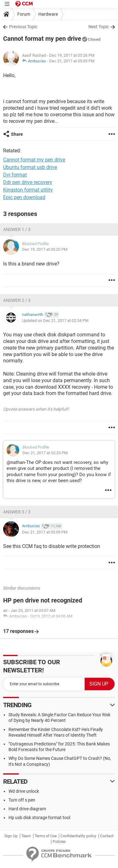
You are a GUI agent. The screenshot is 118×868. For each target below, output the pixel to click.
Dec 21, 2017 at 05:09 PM (72, 61)
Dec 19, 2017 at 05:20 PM (45, 249)
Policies (59, 842)
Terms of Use (46, 836)
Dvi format (15, 175)
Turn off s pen (22, 800)
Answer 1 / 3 (17, 229)
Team (26, 836)
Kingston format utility (28, 190)
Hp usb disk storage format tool (39, 818)
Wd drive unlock (24, 791)
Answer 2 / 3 (17, 300)
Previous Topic (23, 27)
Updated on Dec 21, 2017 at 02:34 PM (55, 321)
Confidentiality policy (78, 836)
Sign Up (11, 836)
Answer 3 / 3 (17, 512)
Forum (24, 14)
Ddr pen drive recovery (28, 182)
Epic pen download (24, 197)
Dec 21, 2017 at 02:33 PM (45, 453)
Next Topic (99, 27)
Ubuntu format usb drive (30, 167)
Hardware (48, 14)
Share (17, 134)
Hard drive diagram (27, 809)
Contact (107, 836)
